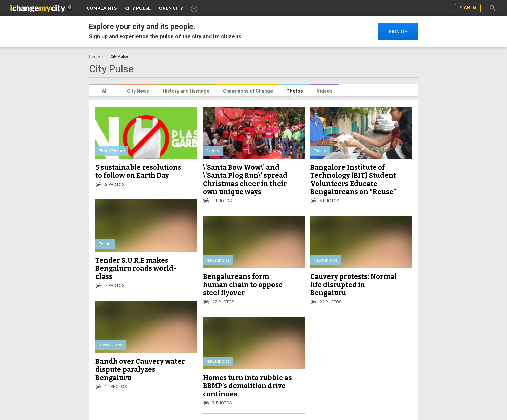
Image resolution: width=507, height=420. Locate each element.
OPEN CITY (171, 8)
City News (138, 91)
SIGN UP (398, 32)
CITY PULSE (138, 8)
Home (95, 56)
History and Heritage (186, 91)
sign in (468, 8)
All (105, 91)
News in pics (218, 260)
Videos (325, 91)
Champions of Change (248, 91)
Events (213, 151)
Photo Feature (112, 151)
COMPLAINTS (102, 8)
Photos (295, 91)
